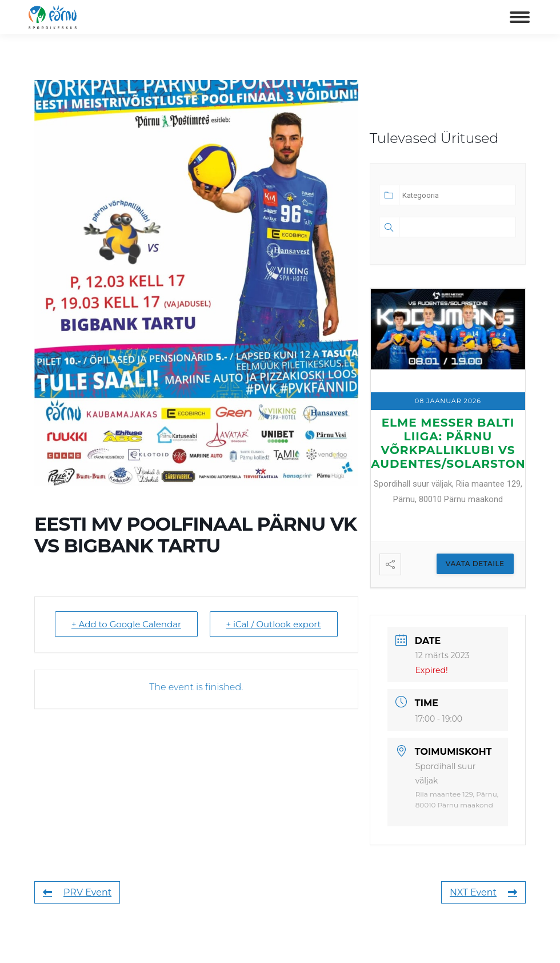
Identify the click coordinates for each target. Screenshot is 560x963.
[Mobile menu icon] (520, 17)
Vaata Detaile (475, 564)
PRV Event (77, 892)
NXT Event (483, 892)
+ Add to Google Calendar (126, 624)
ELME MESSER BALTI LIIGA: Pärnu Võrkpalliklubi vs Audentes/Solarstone (452, 443)
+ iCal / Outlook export (274, 624)
